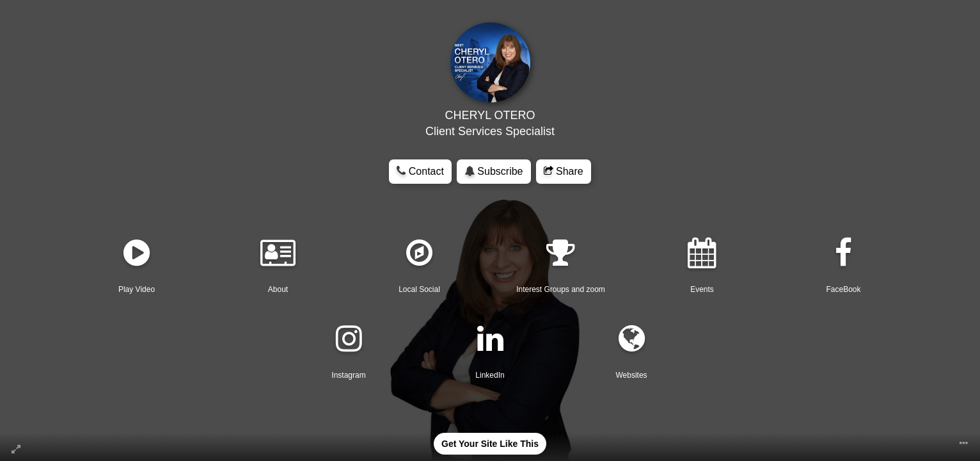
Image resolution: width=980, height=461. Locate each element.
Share (564, 171)
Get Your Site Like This (490, 444)
